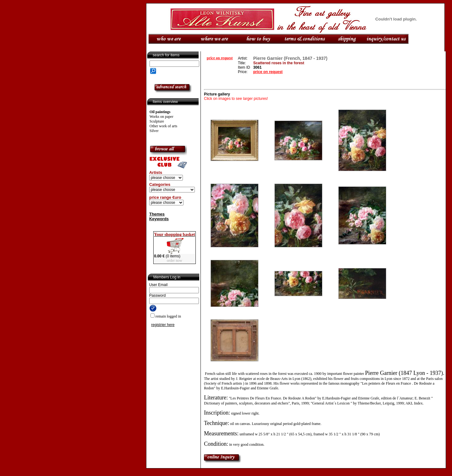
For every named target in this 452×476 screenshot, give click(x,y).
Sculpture (157, 121)
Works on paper (161, 117)
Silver (154, 131)
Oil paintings (160, 112)
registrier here (163, 325)
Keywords (159, 219)
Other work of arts (163, 126)
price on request (220, 58)
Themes (157, 214)
